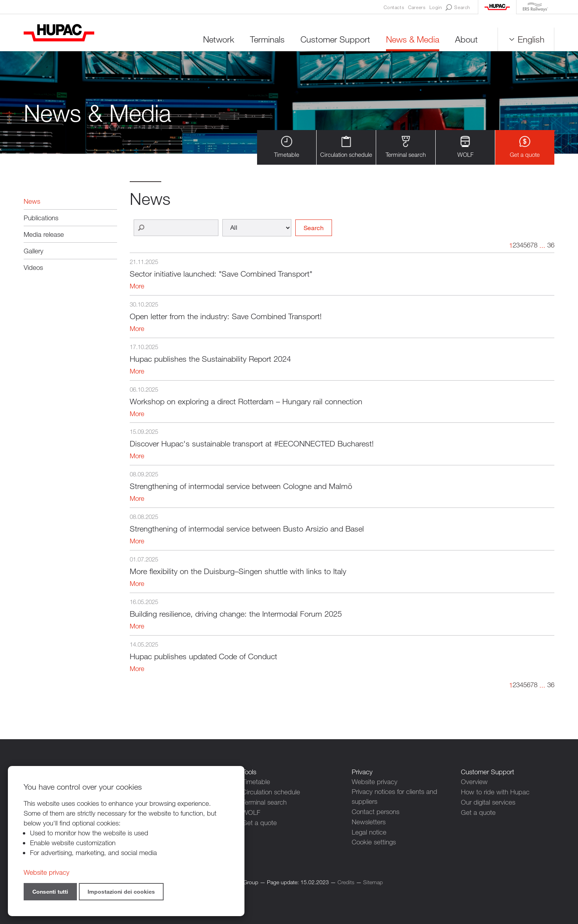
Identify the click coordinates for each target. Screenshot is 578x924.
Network (219, 39)
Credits (346, 881)
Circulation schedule (346, 147)
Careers (417, 7)
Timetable (287, 147)
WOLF (465, 147)
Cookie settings (374, 841)
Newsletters (369, 821)
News (32, 201)
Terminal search (406, 147)
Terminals (267, 39)
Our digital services (488, 802)
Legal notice (369, 831)
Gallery (34, 251)
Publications (41, 218)
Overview (474, 782)
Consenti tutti (50, 891)
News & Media (413, 39)
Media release (44, 234)
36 (551, 245)
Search (458, 7)
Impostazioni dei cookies (121, 891)
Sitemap (373, 881)
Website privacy (375, 782)
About (466, 39)
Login (435, 7)
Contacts (394, 7)
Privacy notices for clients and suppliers (394, 797)
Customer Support (335, 39)
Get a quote (525, 147)
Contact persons (376, 812)
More (137, 286)
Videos (33, 267)
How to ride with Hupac (495, 792)
